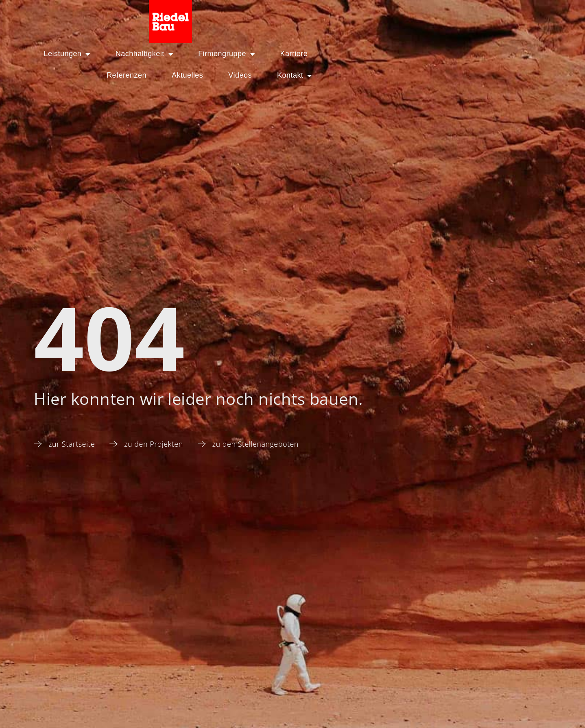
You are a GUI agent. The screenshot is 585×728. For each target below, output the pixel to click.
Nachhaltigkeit (163, 17)
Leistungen (86, 17)
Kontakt (540, 17)
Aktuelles (433, 17)
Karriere (313, 17)
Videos (485, 17)
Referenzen (372, 17)
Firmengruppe (246, 17)
